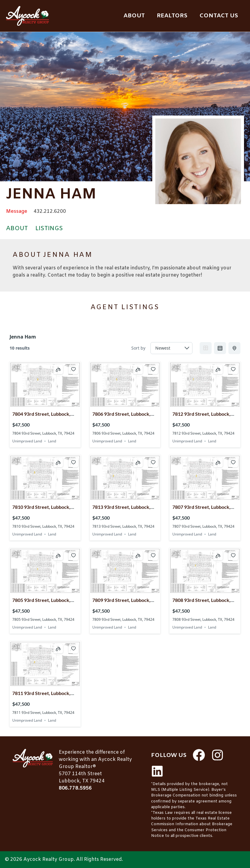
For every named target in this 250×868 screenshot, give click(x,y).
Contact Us (219, 16)
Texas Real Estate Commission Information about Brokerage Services (192, 824)
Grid (206, 348)
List (220, 348)
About (134, 16)
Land (52, 441)
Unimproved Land (27, 441)
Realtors (172, 16)
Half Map (235, 348)
